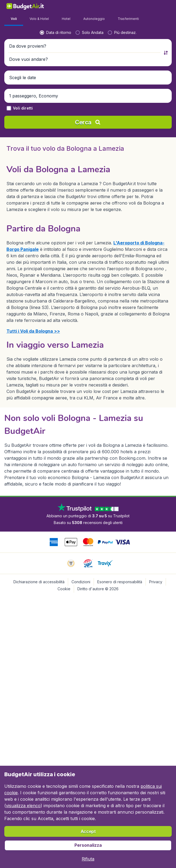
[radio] (23, 144)
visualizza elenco (23, 806)
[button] (88, 158)
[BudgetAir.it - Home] (25, 6)
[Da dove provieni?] (44, 158)
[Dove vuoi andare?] (132, 158)
